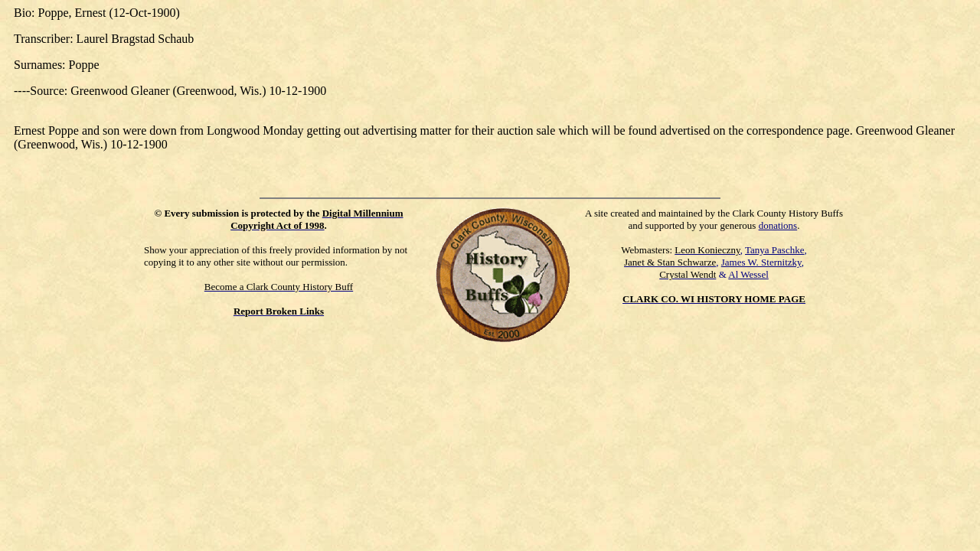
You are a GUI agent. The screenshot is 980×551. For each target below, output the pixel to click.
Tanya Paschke (774, 250)
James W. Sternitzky (761, 262)
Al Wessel (748, 274)
